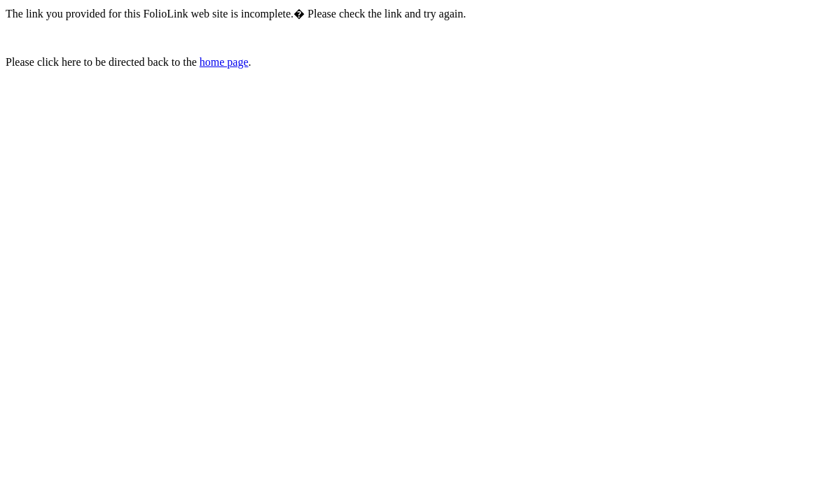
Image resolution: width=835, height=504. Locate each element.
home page (224, 62)
